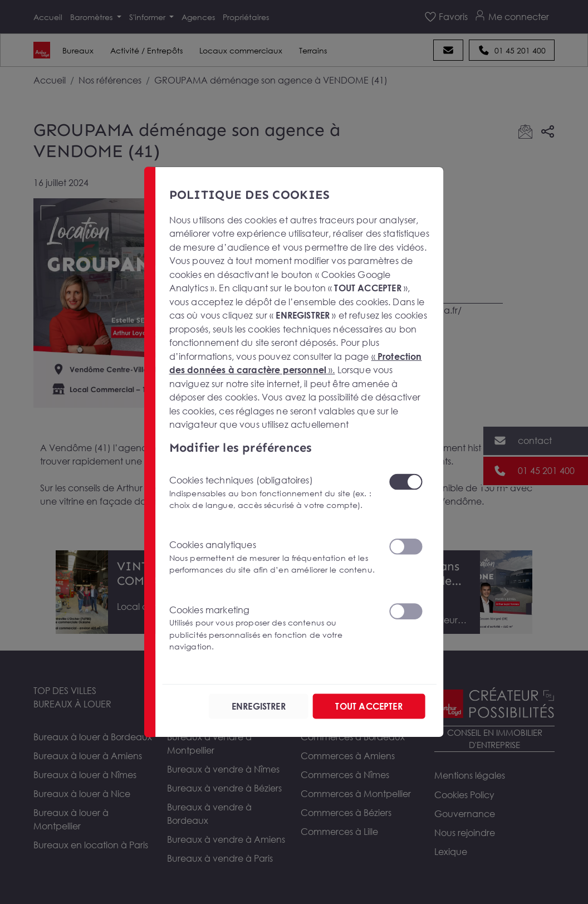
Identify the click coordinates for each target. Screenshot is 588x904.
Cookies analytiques (272, 557)
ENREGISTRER (259, 706)
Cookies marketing (272, 629)
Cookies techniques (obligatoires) (272, 493)
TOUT (369, 706)
